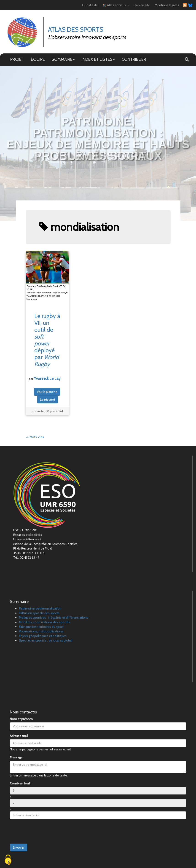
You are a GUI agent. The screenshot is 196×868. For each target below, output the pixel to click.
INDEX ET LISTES (98, 59)
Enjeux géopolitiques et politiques (43, 636)
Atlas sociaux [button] (116, 5)
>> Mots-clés (35, 437)
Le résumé (47, 400)
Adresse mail (19, 736)
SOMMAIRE (63, 59)
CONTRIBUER (134, 59)
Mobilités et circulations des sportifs (44, 622)
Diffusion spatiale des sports (39, 613)
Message (16, 757)
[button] (187, 60)
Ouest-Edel (90, 5)
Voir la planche (47, 392)
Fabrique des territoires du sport (41, 627)
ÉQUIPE (38, 59)
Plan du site (142, 5)
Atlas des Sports (76, 29)
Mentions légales (167, 5)
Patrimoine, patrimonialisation (40, 608)
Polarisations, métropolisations (41, 631)
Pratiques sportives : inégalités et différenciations (54, 618)
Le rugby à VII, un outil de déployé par (47, 340)
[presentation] (45, 831)
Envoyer (19, 847)
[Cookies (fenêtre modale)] (8, 860)
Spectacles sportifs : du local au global (46, 640)
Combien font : (21, 783)
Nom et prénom (21, 719)
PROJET (17, 59)
